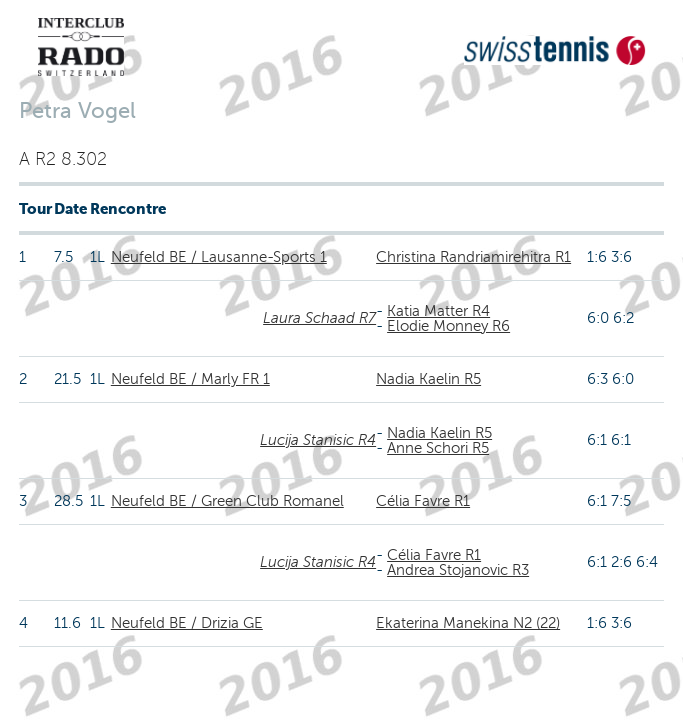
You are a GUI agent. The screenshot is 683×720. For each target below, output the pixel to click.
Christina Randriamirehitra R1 (473, 257)
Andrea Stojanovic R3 (458, 570)
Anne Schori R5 (438, 448)
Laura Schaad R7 (319, 318)
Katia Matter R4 (438, 311)
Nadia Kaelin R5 (428, 379)
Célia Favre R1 (423, 501)
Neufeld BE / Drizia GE (187, 623)
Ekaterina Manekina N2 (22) (468, 623)
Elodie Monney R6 (448, 326)
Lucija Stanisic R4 (318, 440)
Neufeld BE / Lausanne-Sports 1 (219, 257)
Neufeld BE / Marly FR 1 (190, 379)
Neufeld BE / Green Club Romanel (227, 501)
